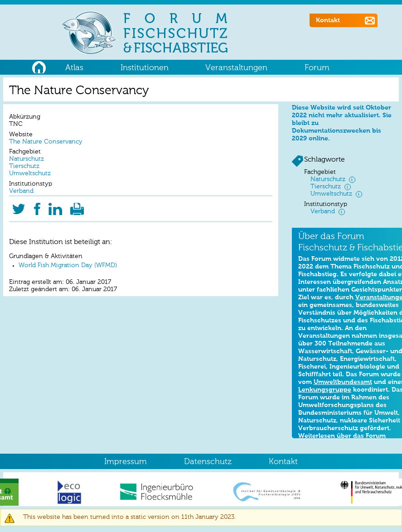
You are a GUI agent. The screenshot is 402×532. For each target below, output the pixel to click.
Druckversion (77, 206)
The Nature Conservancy (46, 142)
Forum (317, 68)
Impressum (126, 462)
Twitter (18, 206)
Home (39, 66)
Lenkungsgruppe (325, 390)
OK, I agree (300, 504)
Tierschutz (24, 166)
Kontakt (328, 20)
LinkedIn (56, 206)
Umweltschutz (30, 174)
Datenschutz (208, 462)
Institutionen (145, 68)
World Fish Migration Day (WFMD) (68, 266)
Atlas (74, 68)
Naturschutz (27, 159)
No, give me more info (70, 528)
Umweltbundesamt (343, 382)
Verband (21, 191)
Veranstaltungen (236, 68)
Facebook (37, 206)
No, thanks (340, 504)
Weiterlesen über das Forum (342, 436)
